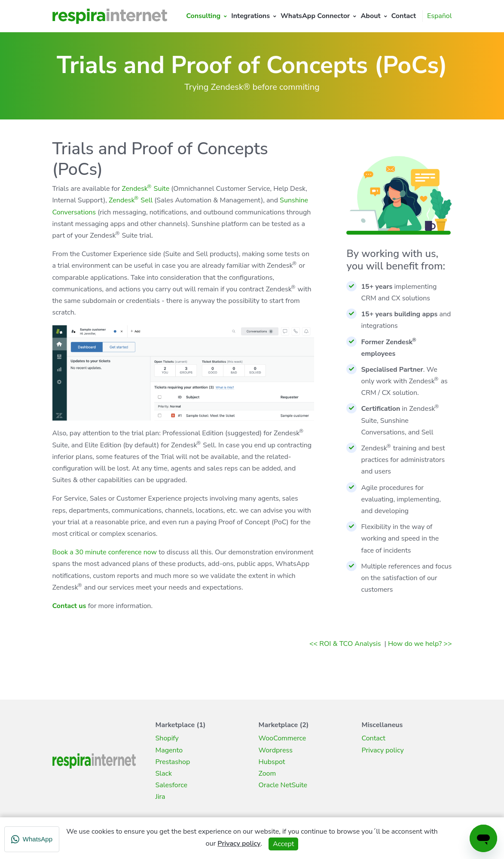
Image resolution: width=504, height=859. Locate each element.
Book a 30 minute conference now (105, 552)
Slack (164, 773)
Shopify (167, 738)
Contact (404, 16)
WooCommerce (283, 738)
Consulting (203, 16)
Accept (283, 844)
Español (439, 16)
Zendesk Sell (131, 200)
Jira (160, 797)
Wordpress (276, 750)
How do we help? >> (420, 644)
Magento (169, 750)
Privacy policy (383, 750)
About (370, 16)
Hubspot (272, 762)
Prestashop (173, 762)
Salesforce (172, 785)
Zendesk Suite (145, 189)
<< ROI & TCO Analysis (346, 644)
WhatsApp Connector (315, 16)
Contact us (69, 606)
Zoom (267, 773)
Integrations (250, 16)
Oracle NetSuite (283, 785)
